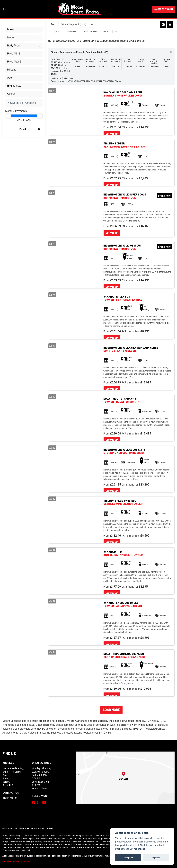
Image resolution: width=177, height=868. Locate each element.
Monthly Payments (16, 111)
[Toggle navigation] (4, 9)
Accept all (128, 858)
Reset (29, 129)
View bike (112, 134)
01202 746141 (164, 9)
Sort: (53, 24)
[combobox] (24, 30)
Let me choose (137, 849)
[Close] (171, 52)
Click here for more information (16, 861)
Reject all (156, 858)
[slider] (8, 116)
